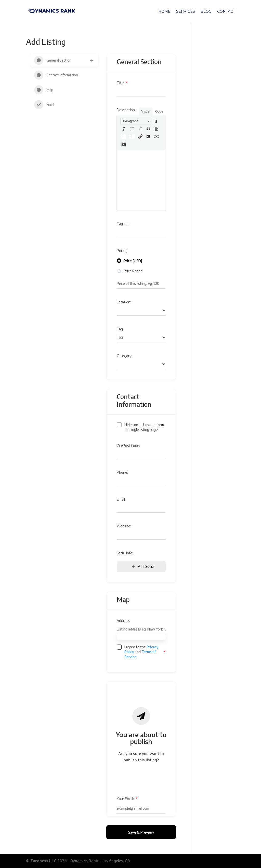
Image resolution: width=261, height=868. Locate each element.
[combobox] (141, 311)
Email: (121, 499)
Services (186, 12)
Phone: (122, 472)
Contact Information (56, 75)
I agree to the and (141, 652)
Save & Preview (141, 832)
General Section (53, 60)
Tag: (120, 329)
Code (159, 111)
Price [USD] (133, 261)
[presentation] (136, 121)
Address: (123, 621)
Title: (122, 83)
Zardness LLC (43, 861)
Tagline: (123, 224)
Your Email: (127, 799)
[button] (136, 121)
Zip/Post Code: (128, 446)
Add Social (143, 566)
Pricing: (122, 251)
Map (44, 90)
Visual (146, 111)
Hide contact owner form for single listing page (144, 427)
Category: (124, 356)
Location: (124, 302)
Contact (226, 12)
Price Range (133, 271)
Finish (45, 105)
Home (164, 12)
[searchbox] (141, 310)
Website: (124, 526)
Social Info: (125, 553)
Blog (206, 12)
